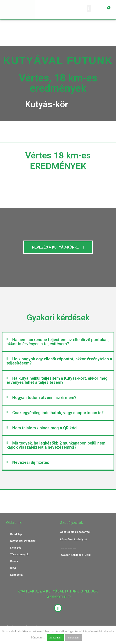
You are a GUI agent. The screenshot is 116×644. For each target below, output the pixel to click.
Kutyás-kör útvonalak (23, 541)
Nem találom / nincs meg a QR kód (44, 428)
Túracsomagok (19, 554)
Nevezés (16, 548)
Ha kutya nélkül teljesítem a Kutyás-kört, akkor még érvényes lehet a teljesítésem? (57, 380)
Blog (13, 568)
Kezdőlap (16, 534)
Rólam (14, 561)
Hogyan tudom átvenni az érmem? (44, 398)
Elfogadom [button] (55, 638)
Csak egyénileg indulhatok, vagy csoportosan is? (58, 413)
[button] (89, 8)
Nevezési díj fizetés (31, 462)
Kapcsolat (16, 575)
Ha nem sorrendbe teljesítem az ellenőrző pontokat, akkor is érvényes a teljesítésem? (58, 342)
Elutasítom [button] (74, 638)
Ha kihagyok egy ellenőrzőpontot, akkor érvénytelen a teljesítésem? (59, 361)
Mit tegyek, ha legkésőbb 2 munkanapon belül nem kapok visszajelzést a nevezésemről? (56, 445)
